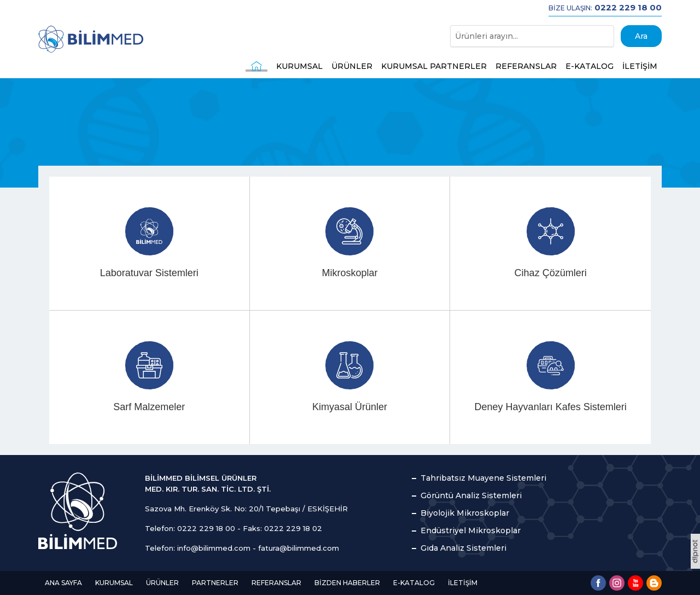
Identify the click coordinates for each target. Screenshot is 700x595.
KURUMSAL (299, 66)
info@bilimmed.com (214, 548)
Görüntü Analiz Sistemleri (471, 495)
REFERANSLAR (526, 66)
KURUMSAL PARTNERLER (434, 66)
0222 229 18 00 (206, 528)
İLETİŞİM (640, 66)
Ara (641, 36)
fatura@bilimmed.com (299, 548)
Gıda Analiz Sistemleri (463, 548)
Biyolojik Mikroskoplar (465, 513)
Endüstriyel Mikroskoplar (471, 530)
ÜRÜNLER (352, 66)
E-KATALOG (590, 66)
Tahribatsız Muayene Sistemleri (483, 478)
